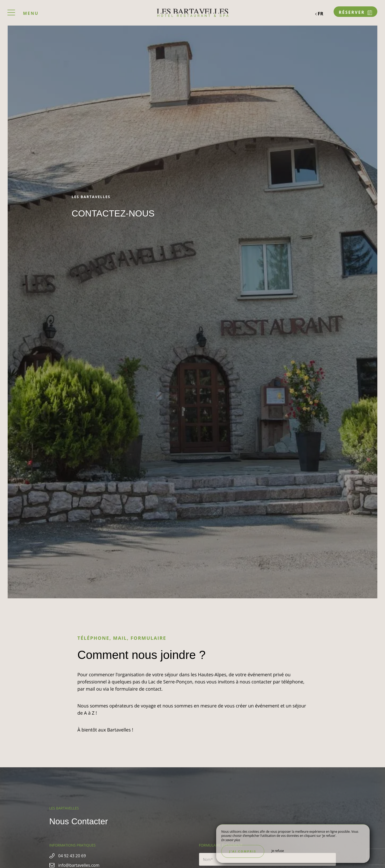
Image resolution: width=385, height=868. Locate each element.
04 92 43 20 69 (72, 856)
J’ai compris (243, 851)
